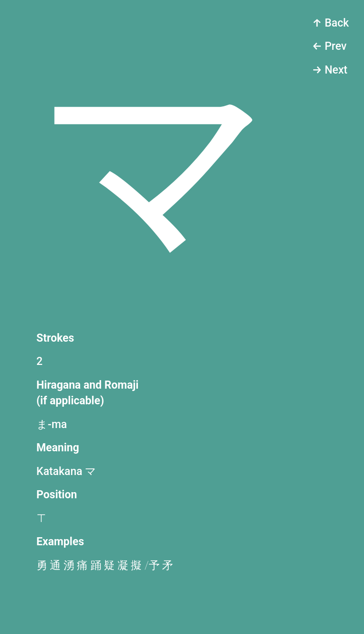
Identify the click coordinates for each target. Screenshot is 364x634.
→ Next (330, 70)
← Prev (329, 46)
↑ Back (330, 23)
